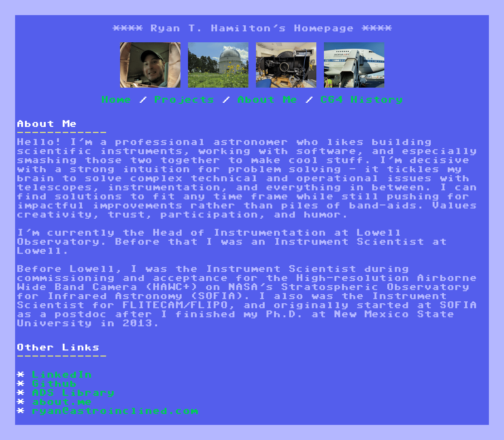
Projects (184, 100)
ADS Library (73, 393)
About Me (267, 100)
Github (54, 384)
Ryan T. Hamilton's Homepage (252, 29)
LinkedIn (62, 375)
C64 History (362, 100)
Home (116, 100)
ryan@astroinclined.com (115, 411)
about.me (62, 402)
